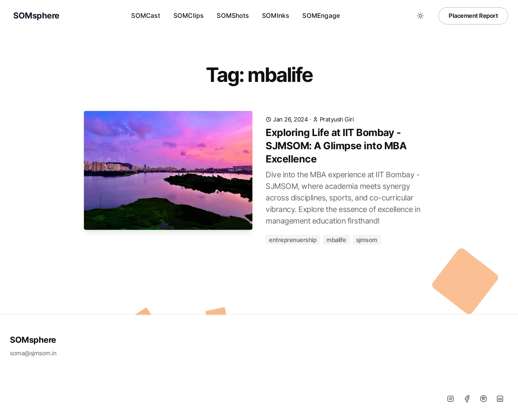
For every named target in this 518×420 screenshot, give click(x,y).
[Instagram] (450, 399)
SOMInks (276, 16)
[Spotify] (483, 399)
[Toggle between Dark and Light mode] (420, 16)
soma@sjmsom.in (33, 353)
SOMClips (189, 16)
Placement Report (473, 16)
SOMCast (146, 16)
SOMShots (233, 16)
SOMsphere (33, 340)
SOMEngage (321, 16)
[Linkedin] (500, 399)
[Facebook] (467, 399)
